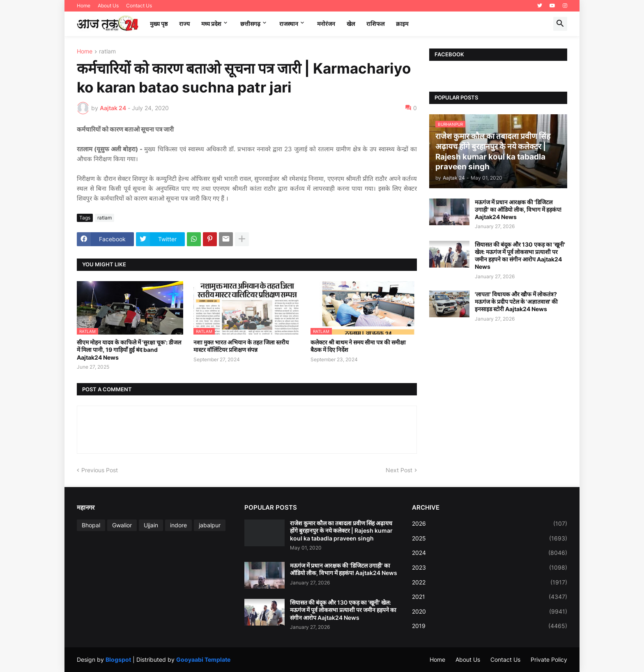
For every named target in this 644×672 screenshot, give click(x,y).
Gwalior (122, 525)
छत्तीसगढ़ (250, 24)
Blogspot (118, 659)
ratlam (107, 52)
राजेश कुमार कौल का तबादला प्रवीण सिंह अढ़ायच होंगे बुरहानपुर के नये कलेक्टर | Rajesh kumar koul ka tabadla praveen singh (341, 530)
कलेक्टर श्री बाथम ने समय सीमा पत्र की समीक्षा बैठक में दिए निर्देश (358, 346)
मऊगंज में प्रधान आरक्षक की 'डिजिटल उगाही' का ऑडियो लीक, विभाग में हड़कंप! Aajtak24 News (518, 209)
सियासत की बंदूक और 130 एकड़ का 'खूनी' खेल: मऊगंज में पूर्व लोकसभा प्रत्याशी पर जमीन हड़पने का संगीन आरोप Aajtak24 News (520, 256)
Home (84, 6)
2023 (490, 568)
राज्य (184, 24)
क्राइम (402, 24)
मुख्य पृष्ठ (159, 24)
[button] (560, 24)
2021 (490, 597)
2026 (490, 524)
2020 (490, 612)
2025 (490, 538)
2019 (490, 626)
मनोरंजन (326, 24)
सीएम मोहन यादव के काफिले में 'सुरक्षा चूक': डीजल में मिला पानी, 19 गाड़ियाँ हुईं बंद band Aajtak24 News (129, 350)
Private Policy (549, 659)
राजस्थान (289, 24)
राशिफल (375, 24)
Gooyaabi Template (203, 659)
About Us (108, 6)
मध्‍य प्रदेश (211, 24)
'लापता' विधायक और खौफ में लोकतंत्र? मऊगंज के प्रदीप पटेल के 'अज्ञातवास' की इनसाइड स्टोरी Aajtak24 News (516, 301)
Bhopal (91, 525)
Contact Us (139, 6)
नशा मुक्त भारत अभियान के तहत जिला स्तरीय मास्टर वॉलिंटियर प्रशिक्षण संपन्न (241, 346)
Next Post (399, 470)
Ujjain (151, 525)
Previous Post (100, 470)
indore (178, 525)
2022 (490, 582)
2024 (490, 553)
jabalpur (210, 525)
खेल (351, 24)
